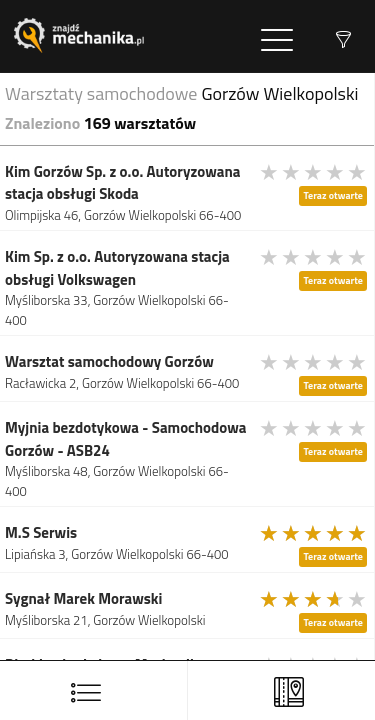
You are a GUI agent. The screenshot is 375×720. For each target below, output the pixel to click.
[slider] (314, 172)
